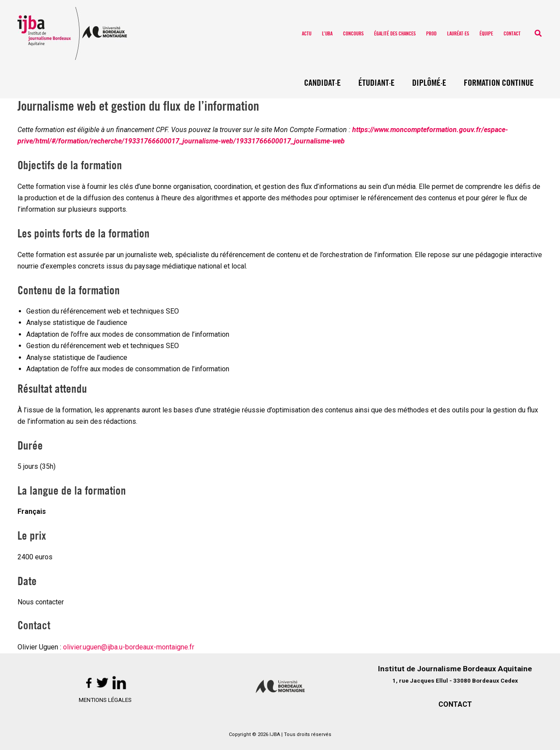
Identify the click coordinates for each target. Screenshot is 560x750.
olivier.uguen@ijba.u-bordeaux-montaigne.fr (129, 647)
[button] (539, 33)
